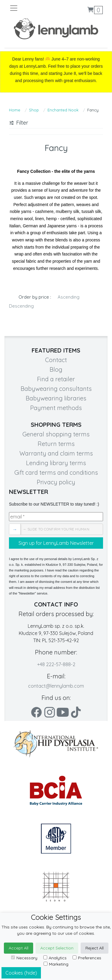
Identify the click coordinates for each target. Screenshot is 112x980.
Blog (56, 369)
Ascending (69, 297)
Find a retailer (56, 379)
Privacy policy (56, 482)
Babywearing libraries (56, 398)
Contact (56, 360)
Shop (34, 110)
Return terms (56, 444)
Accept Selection (57, 948)
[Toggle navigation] (33, 8)
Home (15, 110)
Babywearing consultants (56, 389)
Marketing (56, 964)
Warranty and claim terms (56, 453)
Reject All (95, 948)
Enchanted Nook (63, 110)
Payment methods (56, 408)
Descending (21, 306)
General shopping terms (56, 434)
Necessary (24, 958)
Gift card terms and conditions (56, 472)
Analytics (55, 958)
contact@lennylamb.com (56, 686)
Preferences (87, 958)
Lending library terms (56, 463)
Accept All (19, 948)
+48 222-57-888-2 (56, 664)
